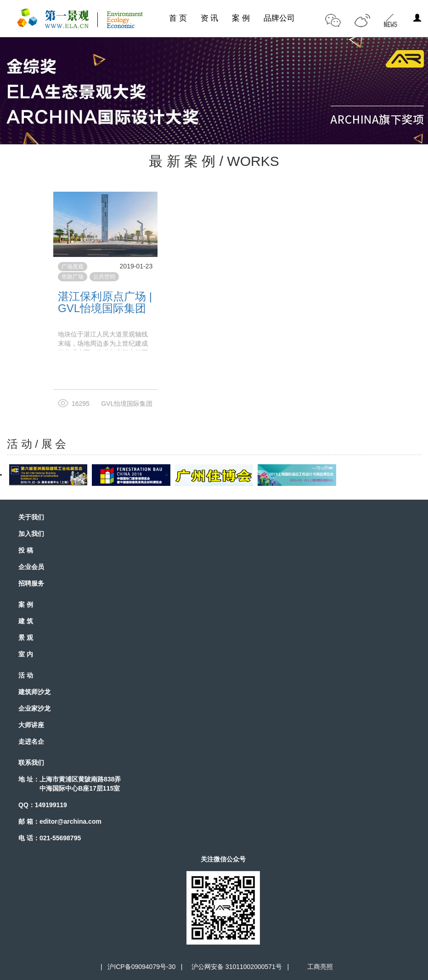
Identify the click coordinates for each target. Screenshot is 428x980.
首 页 (178, 18)
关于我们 (31, 517)
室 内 (26, 654)
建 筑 (26, 621)
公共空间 (104, 277)
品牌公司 (279, 18)
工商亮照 (318, 967)
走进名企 (31, 741)
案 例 (241, 18)
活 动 (26, 675)
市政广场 (73, 277)
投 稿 (26, 550)
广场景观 (73, 267)
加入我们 (31, 534)
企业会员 (31, 567)
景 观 (26, 638)
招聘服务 (31, 583)
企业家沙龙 (34, 708)
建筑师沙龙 (34, 692)
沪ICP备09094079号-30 (141, 967)
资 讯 (210, 18)
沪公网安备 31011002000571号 (237, 967)
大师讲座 (31, 725)
